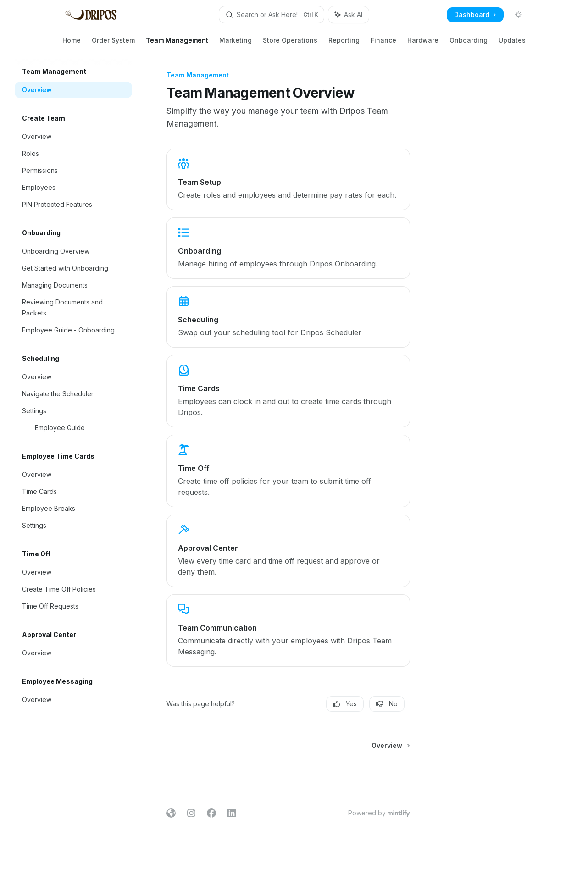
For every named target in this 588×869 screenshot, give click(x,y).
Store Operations (290, 44)
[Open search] (272, 15)
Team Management (177, 44)
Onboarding (469, 44)
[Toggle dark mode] (518, 15)
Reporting (344, 44)
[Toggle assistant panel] (349, 15)
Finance (383, 44)
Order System (113, 44)
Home (72, 44)
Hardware (423, 44)
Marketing (236, 44)
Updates (512, 44)
